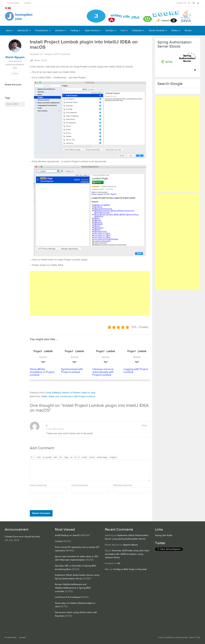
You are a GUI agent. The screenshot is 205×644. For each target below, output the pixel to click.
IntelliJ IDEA (12, 104)
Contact (28, 3)
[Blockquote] (47, 457)
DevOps (109, 31)
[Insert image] (66, 457)
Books (188, 31)
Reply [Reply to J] (144, 426)
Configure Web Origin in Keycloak (130, 569)
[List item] (79, 457)
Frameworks (42, 31)
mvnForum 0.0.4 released (68, 597)
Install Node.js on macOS (67, 535)
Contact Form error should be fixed (22, 537)
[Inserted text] (61, 457)
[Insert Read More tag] (92, 457)
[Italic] (35, 457)
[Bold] (32, 457)
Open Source (92, 31)
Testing (74, 31)
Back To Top (195, 638)
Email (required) (80, 485)
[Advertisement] (90, 293)
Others (175, 31)
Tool (123, 31)
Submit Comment (41, 513)
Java (8, 31)
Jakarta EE (23, 31)
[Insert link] (39, 457)
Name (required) (38, 485)
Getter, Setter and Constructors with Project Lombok (68, 396)
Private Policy (13, 3)
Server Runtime (157, 31)
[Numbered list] (75, 457)
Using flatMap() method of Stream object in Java (70, 393)
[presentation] (52, 502)
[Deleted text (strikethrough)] (55, 457)
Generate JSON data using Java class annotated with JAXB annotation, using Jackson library (127, 554)
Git (119, 563)
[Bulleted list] (71, 457)
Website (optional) (123, 485)
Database (137, 31)
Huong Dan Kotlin (164, 535)
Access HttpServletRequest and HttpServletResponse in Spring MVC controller (73, 588)
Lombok (66, 54)
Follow (15, 74)
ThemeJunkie (182, 638)
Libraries (59, 31)
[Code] (84, 457)
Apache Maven (131, 545)
